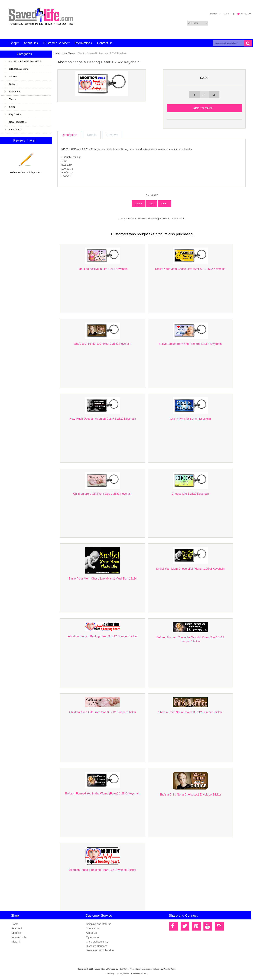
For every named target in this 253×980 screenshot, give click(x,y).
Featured (17, 928)
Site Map (110, 974)
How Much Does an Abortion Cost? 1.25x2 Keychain (103, 419)
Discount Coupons (97, 946)
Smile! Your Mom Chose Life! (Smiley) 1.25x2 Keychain (190, 269)
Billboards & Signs (21, 69)
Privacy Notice (123, 974)
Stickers (26, 77)
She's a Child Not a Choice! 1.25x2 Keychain (103, 344)
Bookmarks (13, 92)
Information (83, 43)
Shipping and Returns (99, 924)
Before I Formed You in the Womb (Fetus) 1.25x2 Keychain (103, 793)
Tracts (26, 99)
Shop (13, 43)
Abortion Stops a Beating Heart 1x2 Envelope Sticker (103, 870)
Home (213, 14)
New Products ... (16, 122)
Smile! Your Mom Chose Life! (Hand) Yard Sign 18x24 (103, 578)
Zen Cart (123, 969)
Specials (16, 933)
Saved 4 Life (100, 969)
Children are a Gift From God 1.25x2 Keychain (103, 494)
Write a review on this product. (26, 171)
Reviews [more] (24, 140)
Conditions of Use (139, 974)
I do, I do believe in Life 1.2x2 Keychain (103, 269)
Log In (227, 14)
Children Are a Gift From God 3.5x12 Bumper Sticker (103, 712)
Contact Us (105, 43)
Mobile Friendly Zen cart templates (145, 969)
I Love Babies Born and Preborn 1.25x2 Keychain (190, 344)
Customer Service (56, 43)
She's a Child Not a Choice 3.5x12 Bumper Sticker (190, 712)
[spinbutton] (204, 95)
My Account (93, 937)
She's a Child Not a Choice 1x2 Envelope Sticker (190, 794)
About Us (30, 43)
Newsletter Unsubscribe (100, 950)
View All (16, 942)
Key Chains (69, 53)
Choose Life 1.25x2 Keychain (190, 494)
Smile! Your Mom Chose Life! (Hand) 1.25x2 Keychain (190, 569)
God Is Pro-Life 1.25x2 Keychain (190, 419)
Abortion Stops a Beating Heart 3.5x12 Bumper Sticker (103, 636)
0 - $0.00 (244, 14)
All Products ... (15, 129)
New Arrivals (19, 937)
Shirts (26, 107)
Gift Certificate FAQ (97, 942)
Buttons (11, 84)
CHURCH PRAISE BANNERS (26, 63)
